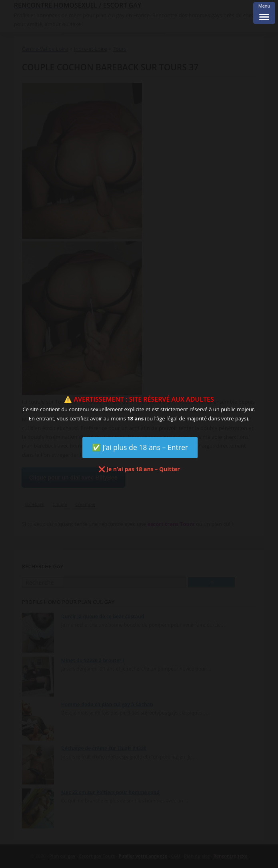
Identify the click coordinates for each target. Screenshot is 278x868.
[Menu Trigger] (264, 13)
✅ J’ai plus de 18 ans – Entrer (140, 447)
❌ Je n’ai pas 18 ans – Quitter (139, 469)
